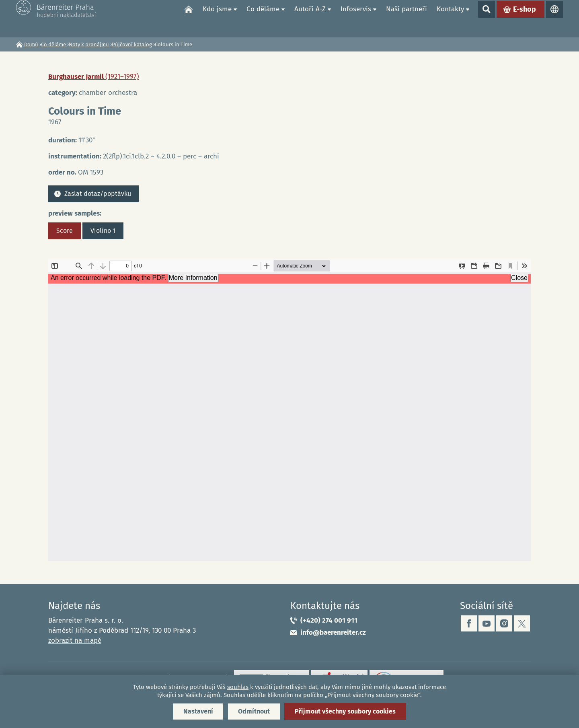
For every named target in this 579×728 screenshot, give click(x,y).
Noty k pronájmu (89, 44)
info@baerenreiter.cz (333, 632)
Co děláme (263, 18)
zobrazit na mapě (75, 641)
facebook (469, 623)
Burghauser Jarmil (94, 77)
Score (65, 231)
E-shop (525, 19)
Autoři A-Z (310, 18)
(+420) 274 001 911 (329, 620)
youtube (487, 623)
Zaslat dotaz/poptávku (98, 194)
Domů (189, 19)
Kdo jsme (217, 18)
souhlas (238, 687)
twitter (522, 623)
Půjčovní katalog (132, 44)
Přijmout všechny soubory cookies (345, 711)
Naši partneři (407, 18)
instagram (504, 623)
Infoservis (356, 18)
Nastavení (198, 711)
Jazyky (554, 19)
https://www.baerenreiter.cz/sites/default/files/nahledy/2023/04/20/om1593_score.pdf (289, 410)
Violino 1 (103, 231)
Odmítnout (254, 711)
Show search (487, 19)
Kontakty (450, 18)
